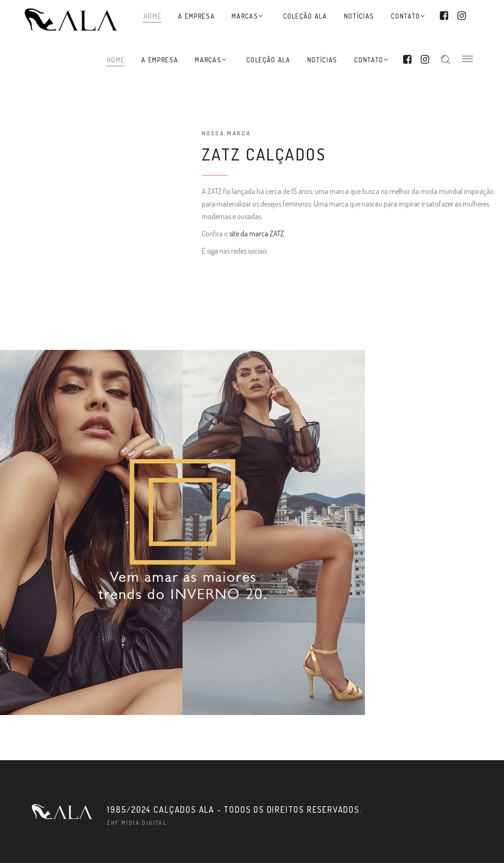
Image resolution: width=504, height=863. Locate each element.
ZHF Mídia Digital (137, 823)
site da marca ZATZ (257, 234)
